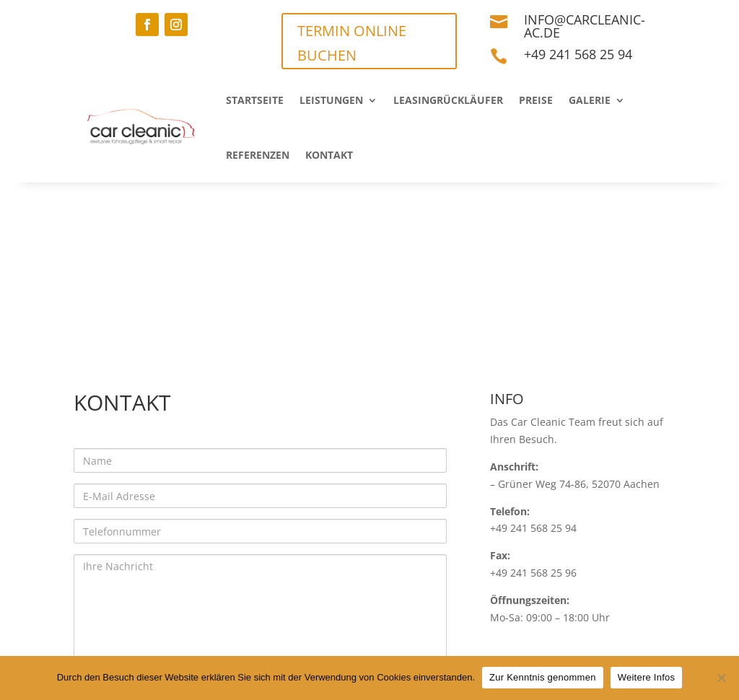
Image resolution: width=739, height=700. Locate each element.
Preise (536, 100)
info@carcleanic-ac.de (585, 26)
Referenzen (258, 155)
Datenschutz (198, 641)
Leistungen (331, 100)
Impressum (106, 641)
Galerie (590, 100)
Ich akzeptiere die (179, 526)
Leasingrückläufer (448, 100)
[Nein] (721, 678)
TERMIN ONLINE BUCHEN (352, 43)
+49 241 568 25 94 (578, 54)
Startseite (255, 100)
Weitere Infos (647, 677)
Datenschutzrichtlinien (230, 526)
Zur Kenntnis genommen (543, 677)
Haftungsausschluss (321, 641)
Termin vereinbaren (466, 641)
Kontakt (329, 155)
